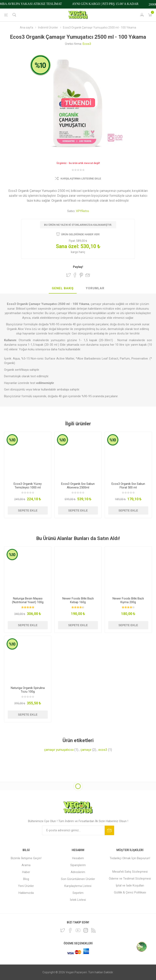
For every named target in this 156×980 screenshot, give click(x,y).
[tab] (63, 288)
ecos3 (103, 750)
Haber (26, 872)
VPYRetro (82, 211)
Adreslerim (78, 872)
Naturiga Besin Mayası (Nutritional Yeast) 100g (28, 600)
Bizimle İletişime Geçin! (26, 858)
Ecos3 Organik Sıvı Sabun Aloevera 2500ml (78, 486)
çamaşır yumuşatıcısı (59, 750)
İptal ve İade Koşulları (130, 885)
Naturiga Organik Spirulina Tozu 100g (28, 690)
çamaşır (86, 750)
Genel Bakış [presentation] (63, 288)
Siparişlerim (78, 865)
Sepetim (78, 893)
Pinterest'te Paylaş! (81, 275)
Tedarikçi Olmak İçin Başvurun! (130, 858)
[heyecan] (63, 930)
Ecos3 (87, 44)
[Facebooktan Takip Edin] (70, 930)
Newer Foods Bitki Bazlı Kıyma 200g (128, 600)
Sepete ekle (28, 510)
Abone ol (109, 830)
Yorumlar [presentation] (95, 288)
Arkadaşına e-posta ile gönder (88, 275)
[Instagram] (86, 930)
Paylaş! (78, 267)
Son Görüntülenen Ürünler (78, 879)
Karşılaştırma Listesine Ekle (81, 179)
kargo (75, 252)
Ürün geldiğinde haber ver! (81, 234)
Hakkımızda (26, 893)
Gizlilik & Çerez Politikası (130, 892)
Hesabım (78, 858)
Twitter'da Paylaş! (68, 275)
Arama (26, 865)
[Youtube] (78, 930)
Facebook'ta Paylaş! (75, 275)
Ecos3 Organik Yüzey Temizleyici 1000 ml (28, 486)
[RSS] (93, 930)
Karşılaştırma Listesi (78, 886)
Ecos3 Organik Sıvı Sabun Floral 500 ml (128, 486)
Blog (26, 879)
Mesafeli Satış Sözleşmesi (130, 872)
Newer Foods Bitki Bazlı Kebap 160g (78, 600)
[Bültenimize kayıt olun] (73, 830)
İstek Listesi (78, 900)
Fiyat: (72, 241)
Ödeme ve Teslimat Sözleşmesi (130, 879)
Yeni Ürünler (26, 886)
